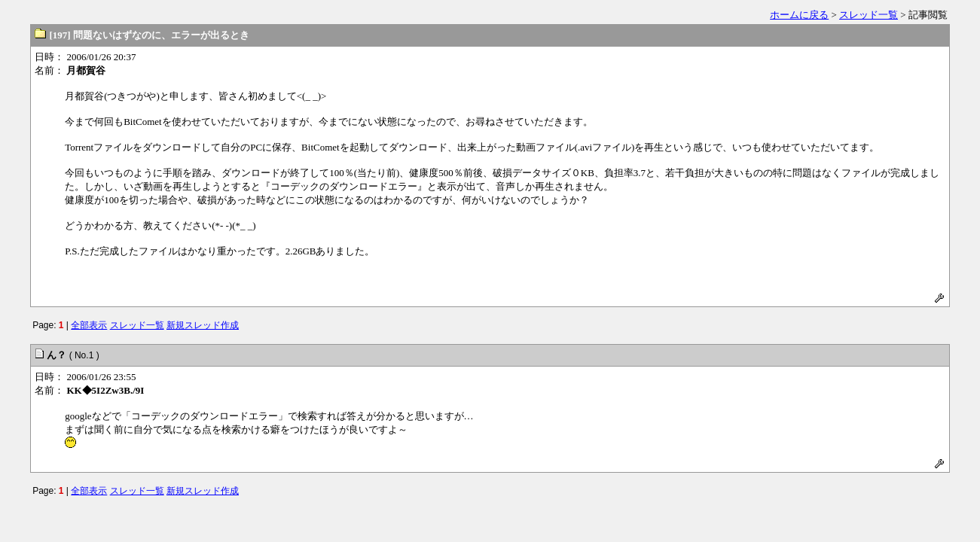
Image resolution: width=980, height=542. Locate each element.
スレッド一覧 (869, 15)
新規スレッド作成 (203, 325)
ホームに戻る (799, 15)
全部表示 (89, 325)
